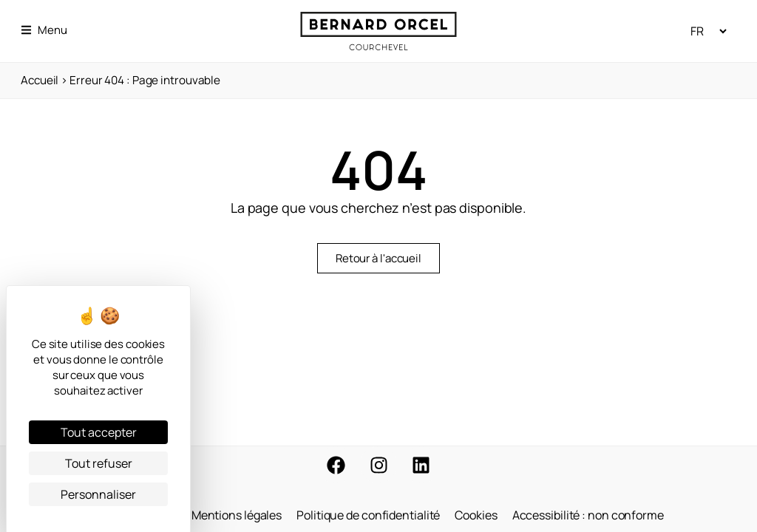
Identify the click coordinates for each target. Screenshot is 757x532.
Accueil (40, 80)
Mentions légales (237, 515)
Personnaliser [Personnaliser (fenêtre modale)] (98, 494)
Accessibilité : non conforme (588, 515)
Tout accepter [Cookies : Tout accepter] (99, 432)
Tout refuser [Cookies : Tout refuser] (99, 463)
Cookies (476, 515)
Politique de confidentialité (368, 515)
